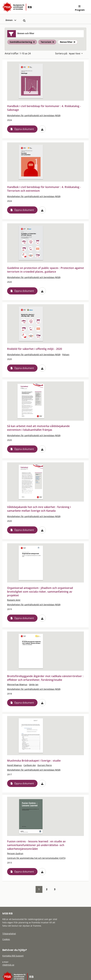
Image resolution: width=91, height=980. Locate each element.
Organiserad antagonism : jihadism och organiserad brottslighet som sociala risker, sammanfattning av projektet (40, 592)
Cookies (6, 939)
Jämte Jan (34, 684)
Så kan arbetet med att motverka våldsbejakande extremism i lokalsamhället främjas (38, 428)
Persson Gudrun (15, 853)
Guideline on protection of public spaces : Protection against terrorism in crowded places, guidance (45, 270)
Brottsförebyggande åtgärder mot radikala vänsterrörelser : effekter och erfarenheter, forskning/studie (45, 678)
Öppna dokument (24, 129)
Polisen (66, 355)
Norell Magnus (14, 765)
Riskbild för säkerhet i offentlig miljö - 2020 (35, 349)
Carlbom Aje (30, 765)
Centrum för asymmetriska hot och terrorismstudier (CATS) (36, 858)
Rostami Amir (14, 600)
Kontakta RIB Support (13, 956)
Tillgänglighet (9, 934)
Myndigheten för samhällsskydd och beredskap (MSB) (34, 115)
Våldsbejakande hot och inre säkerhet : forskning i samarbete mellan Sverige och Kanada (39, 509)
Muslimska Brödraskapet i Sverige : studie (34, 761)
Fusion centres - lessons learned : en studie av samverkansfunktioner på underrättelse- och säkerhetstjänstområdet (36, 845)
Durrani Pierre (45, 765)
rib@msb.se (8, 965)
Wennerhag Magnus (17, 684)
